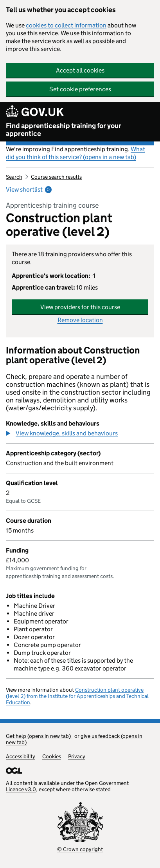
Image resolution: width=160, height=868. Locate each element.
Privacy (77, 756)
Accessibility (21, 756)
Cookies (52, 756)
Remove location (80, 320)
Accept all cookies (80, 70)
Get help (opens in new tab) (39, 736)
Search (14, 177)
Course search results (56, 177)
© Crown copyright (80, 849)
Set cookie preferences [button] (80, 89)
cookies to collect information (66, 25)
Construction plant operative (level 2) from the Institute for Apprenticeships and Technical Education (77, 696)
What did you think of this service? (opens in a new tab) (76, 153)
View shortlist (29, 189)
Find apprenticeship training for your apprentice (64, 130)
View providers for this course (80, 307)
